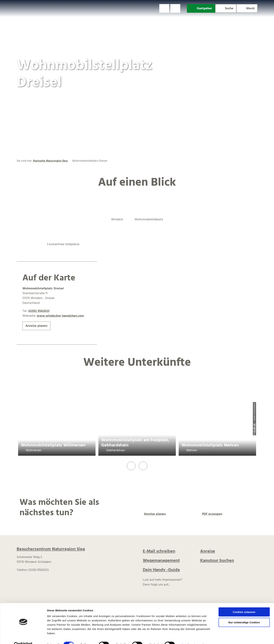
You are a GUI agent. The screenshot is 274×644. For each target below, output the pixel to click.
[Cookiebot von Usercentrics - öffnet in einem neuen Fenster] (23, 637)
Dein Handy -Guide (161, 570)
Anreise (208, 551)
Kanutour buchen (217, 561)
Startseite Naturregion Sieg (50, 161)
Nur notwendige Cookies (244, 615)
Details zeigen (191, 637)
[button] (164, 8)
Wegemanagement (161, 561)
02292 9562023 (39, 311)
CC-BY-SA (254, 428)
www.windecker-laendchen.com (60, 316)
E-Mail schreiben (159, 551)
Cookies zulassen (244, 604)
